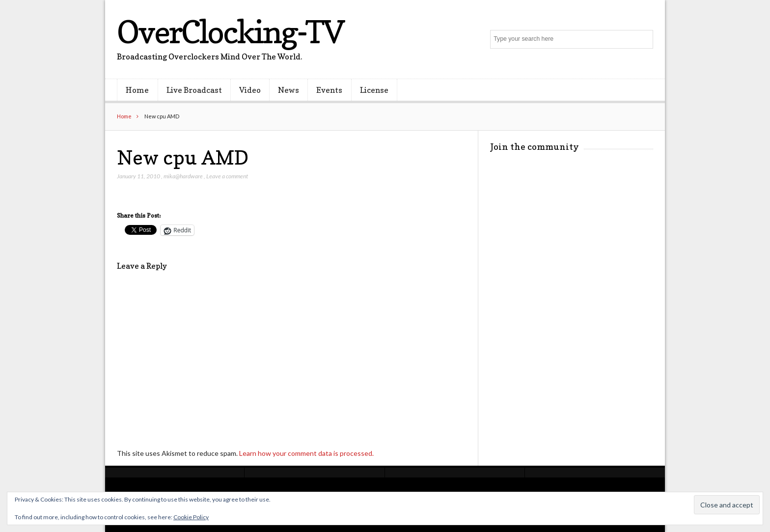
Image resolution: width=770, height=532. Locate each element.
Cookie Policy (191, 517)
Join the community (535, 147)
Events (329, 90)
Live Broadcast (194, 90)
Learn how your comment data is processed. (306, 453)
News (289, 90)
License (374, 90)
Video (250, 90)
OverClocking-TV (230, 32)
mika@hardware (183, 176)
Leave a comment (227, 176)
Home (137, 90)
